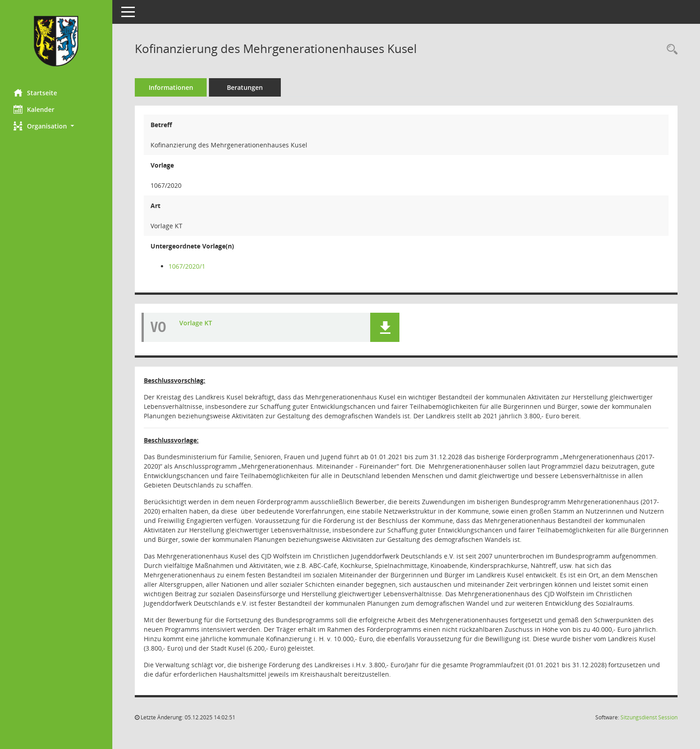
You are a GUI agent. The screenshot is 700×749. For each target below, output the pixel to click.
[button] (56, 126)
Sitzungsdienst (649, 717)
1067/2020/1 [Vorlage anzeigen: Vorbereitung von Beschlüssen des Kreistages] (187, 266)
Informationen (171, 87)
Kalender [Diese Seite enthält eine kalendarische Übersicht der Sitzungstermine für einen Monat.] (34, 109)
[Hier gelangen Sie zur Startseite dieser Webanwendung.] (56, 41)
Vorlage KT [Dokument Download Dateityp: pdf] (196, 323)
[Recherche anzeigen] (670, 50)
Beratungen (245, 87)
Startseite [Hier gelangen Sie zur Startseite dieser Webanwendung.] (35, 93)
